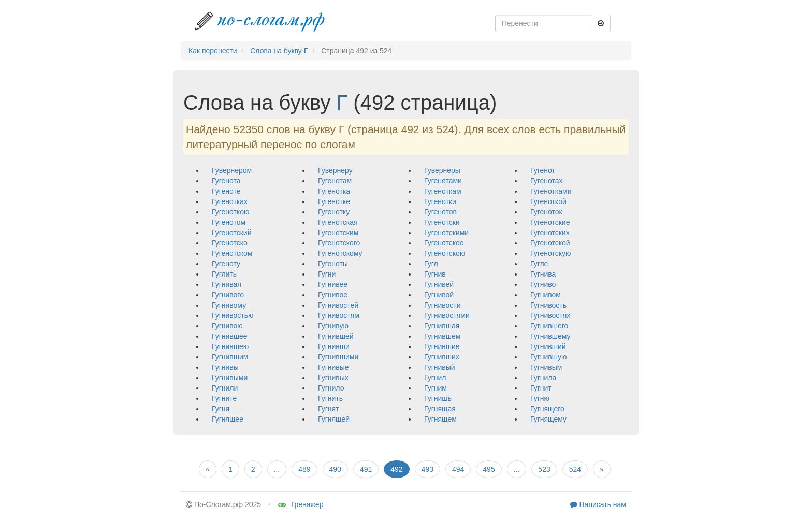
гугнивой (439, 295)
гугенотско (230, 243)
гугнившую (548, 357)
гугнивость (548, 305)
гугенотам (335, 181)
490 (335, 469)
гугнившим (230, 357)
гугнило (331, 388)
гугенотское (444, 243)
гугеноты (333, 264)
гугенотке (334, 201)
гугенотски (442, 222)
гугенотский (231, 233)
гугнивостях (550, 315)
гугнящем (440, 419)
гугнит (541, 388)
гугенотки (440, 201)
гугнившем (442, 336)
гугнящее (228, 419)
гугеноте (226, 191)
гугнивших (442, 357)
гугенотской (550, 243)
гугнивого (228, 295)
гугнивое (333, 295)
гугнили (225, 388)
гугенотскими (446, 233)
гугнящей (334, 419)
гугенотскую (550, 253)
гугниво (543, 284)
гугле (539, 264)
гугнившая (442, 326)
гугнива (543, 274)
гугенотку (334, 212)
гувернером (232, 170)
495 (489, 469)
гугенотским (338, 233)
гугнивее (333, 284)
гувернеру (335, 170)
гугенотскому (340, 253)
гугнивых (333, 378)
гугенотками (551, 191)
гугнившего (549, 326)
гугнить (330, 398)
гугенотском (232, 253)
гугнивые (334, 367)
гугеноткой (548, 201)
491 (366, 469)
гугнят (328, 409)
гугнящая (440, 409)
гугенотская (338, 222)
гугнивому (229, 305)
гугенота (226, 181)
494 (458, 469)
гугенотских (550, 233)
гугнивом (546, 295)
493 (427, 469)
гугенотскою (445, 253)
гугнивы (225, 367)
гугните (224, 398)
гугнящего (547, 409)
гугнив (435, 274)
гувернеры (442, 170)
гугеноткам (443, 191)
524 (575, 469)
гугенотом (229, 222)
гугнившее (230, 336)
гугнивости (443, 305)
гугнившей (336, 336)
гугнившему (550, 336)
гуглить (224, 274)
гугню (540, 398)
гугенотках (230, 201)
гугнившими (338, 357)
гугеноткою (230, 212)
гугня (221, 409)
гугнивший (548, 346)
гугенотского (339, 243)
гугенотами (443, 181)
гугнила (543, 378)
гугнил (435, 378)
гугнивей (439, 284)
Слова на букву (279, 51)
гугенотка (334, 191)
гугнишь (438, 398)
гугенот (543, 170)
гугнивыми (230, 378)
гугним (436, 388)
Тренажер (301, 504)
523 (544, 469)
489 (304, 469)
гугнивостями (447, 315)
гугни (327, 274)
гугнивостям (339, 315)
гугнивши (334, 346)
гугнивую (333, 326)
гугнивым (546, 367)
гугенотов (440, 212)
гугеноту (226, 264)
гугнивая (227, 284)
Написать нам (598, 504)
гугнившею (230, 346)
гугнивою (227, 326)
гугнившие (442, 346)
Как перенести (213, 51)
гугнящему (548, 419)
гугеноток (546, 212)
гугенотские (550, 222)
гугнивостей (338, 305)
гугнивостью (233, 315)
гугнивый (440, 367)
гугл (431, 264)
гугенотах (546, 181)
